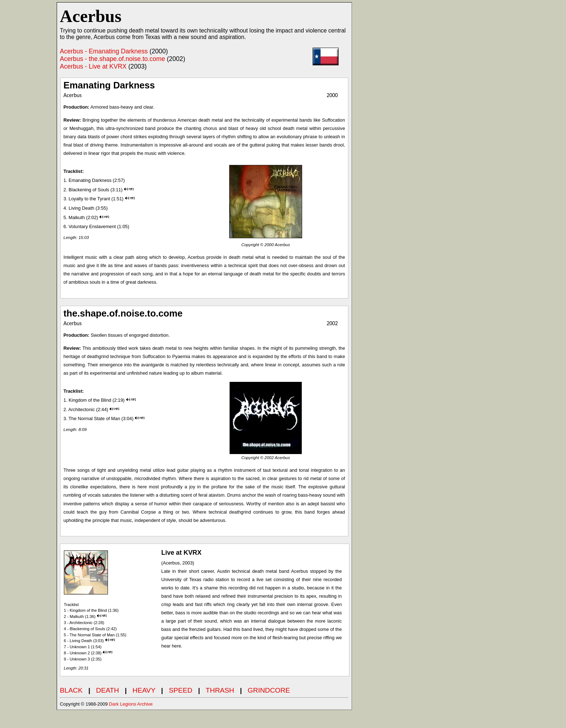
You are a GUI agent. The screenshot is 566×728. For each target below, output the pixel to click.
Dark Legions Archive (131, 704)
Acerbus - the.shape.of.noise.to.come (112, 59)
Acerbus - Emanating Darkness (104, 51)
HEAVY (144, 690)
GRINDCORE (269, 690)
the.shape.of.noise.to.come (123, 313)
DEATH (108, 690)
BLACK (71, 690)
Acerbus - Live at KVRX (93, 66)
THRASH (220, 690)
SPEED (181, 690)
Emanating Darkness (109, 85)
